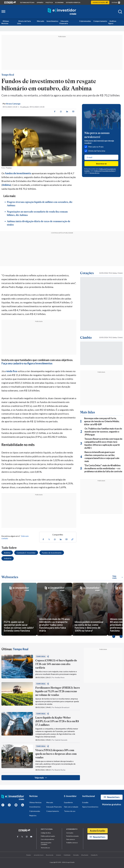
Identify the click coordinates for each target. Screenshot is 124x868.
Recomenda (50, 855)
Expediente (68, 802)
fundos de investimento (18, 173)
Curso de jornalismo (47, 839)
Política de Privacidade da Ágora (105, 171)
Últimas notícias (27, 2)
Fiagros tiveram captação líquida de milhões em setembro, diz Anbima (40, 204)
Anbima (6, 185)
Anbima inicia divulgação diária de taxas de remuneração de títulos (39, 223)
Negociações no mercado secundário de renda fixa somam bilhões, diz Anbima (37, 213)
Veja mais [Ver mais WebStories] (117, 577)
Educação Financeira (64, 22)
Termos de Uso (94, 173)
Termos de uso (70, 811)
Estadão (85, 802)
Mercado (41, 21)
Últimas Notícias (5, 22)
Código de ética (46, 833)
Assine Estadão (98, 831)
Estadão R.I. (94, 855)
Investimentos (52, 21)
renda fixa (12, 371)
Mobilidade (67, 855)
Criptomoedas (85, 21)
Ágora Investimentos (90, 807)
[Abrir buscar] (120, 12)
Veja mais (41, 778)
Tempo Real (8, 75)
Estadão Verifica (73, 2)
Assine (100, 2)
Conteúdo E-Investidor (26, 553)
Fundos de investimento (52, 553)
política (49, 2)
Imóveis (58, 855)
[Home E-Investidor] (62, 12)
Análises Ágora (112, 22)
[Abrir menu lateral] (3, 12)
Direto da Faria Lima (24, 22)
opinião (40, 2)
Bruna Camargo (13, 104)
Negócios (33, 815)
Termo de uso (45, 848)
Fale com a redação (71, 807)
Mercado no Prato (94, 147)
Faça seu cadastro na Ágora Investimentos (27, 363)
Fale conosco (71, 839)
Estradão (76, 855)
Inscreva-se (101, 164)
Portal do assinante (72, 836)
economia (59, 2)
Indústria (8, 558)
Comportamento (100, 21)
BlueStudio (85, 855)
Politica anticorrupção (48, 836)
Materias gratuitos (112, 804)
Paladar (29, 855)
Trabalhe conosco (72, 843)
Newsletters (112, 797)
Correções (70, 833)
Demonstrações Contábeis (46, 844)
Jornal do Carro (39, 855)
